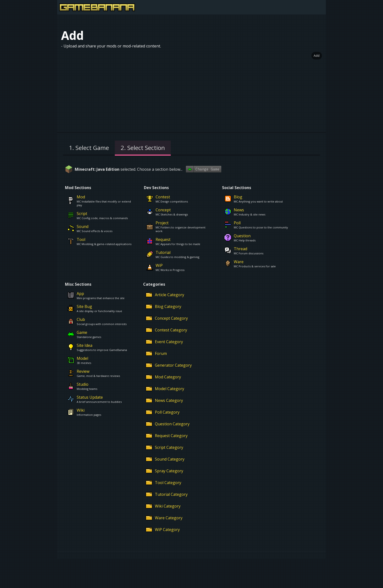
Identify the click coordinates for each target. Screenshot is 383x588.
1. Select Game (89, 148)
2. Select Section (143, 148)
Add (317, 56)
